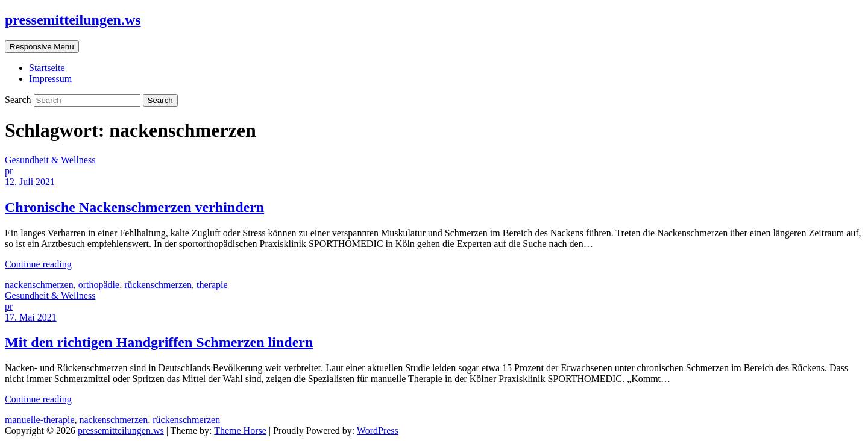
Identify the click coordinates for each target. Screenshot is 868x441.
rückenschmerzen (158, 285)
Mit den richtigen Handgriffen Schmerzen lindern (159, 342)
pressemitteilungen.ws (73, 20)
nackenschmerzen (39, 285)
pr (9, 171)
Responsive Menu (42, 47)
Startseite (47, 68)
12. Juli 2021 (30, 182)
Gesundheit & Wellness (50, 160)
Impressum (50, 79)
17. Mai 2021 (31, 317)
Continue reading (38, 264)
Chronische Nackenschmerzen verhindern (134, 207)
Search (19, 100)
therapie (212, 285)
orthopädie (99, 285)
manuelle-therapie (40, 420)
